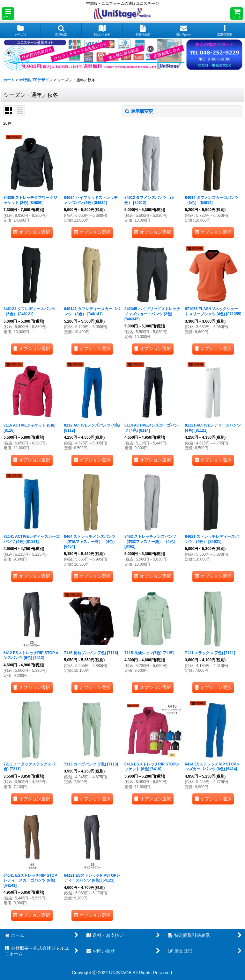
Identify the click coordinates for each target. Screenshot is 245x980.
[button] (8, 14)
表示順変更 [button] (139, 111)
